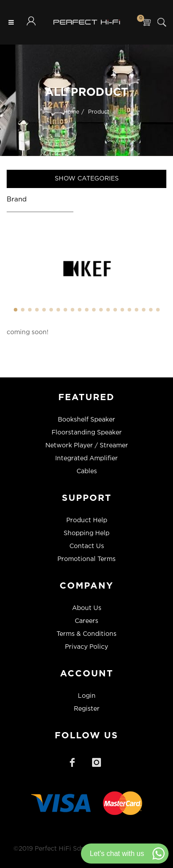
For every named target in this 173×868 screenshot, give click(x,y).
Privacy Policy (86, 647)
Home (71, 112)
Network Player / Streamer (87, 446)
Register (87, 709)
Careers (86, 621)
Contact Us (87, 546)
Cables (87, 471)
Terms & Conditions (86, 634)
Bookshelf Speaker (86, 420)
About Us (87, 608)
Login (87, 696)
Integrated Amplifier (86, 459)
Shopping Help (86, 533)
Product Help (87, 520)
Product (99, 112)
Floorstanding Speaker (87, 433)
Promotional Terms (86, 559)
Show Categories (87, 179)
